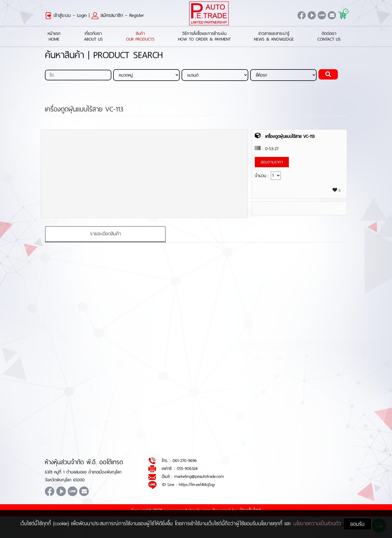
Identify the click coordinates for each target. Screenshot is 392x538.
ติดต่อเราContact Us (329, 37)
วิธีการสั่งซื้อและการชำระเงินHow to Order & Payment (204, 37)
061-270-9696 (185, 461)
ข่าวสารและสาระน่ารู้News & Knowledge (274, 37)
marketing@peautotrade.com (199, 477)
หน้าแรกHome (54, 37)
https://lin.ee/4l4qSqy (197, 484)
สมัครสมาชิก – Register (118, 15)
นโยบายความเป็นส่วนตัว (318, 523)
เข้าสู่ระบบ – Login (66, 15)
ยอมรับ (357, 524)
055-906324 (187, 469)
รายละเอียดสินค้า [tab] (105, 234)
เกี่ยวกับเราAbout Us (93, 37)
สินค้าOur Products (140, 37)
